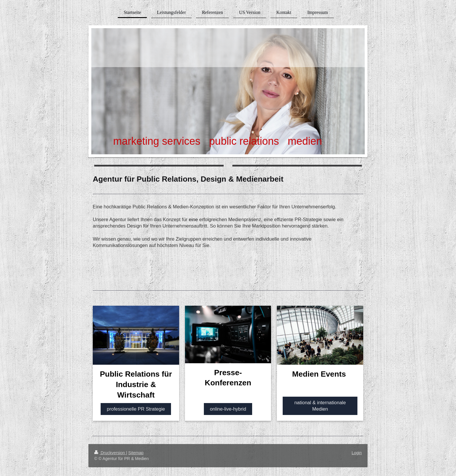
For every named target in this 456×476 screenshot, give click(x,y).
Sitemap (136, 453)
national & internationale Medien (320, 406)
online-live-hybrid (228, 409)
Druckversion (110, 453)
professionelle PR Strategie (136, 409)
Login (357, 453)
